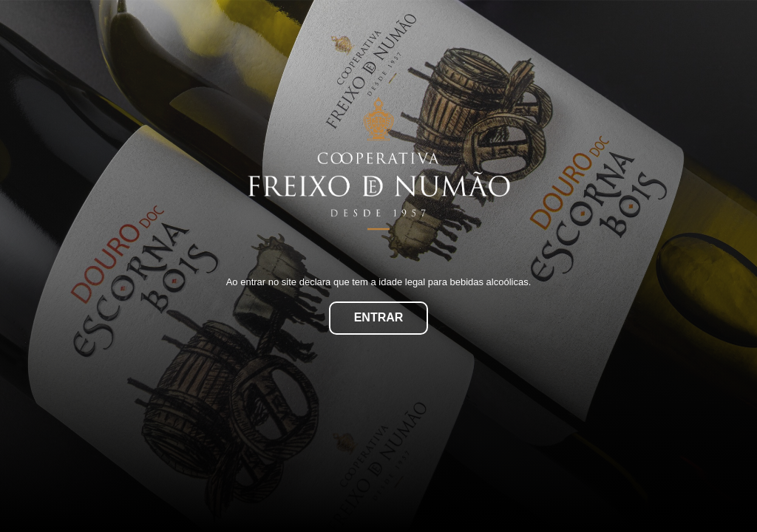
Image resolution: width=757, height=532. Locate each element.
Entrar (379, 317)
